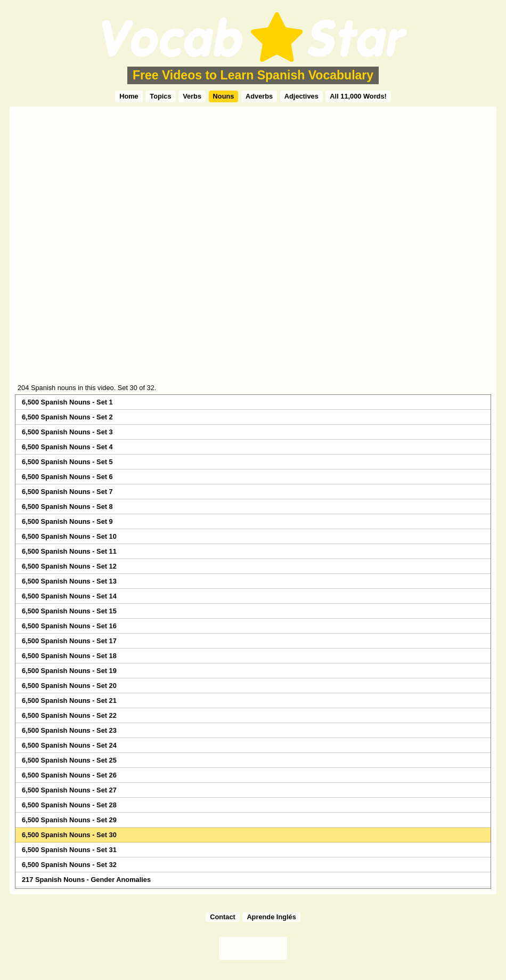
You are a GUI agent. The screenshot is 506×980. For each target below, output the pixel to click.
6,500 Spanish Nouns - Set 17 (69, 641)
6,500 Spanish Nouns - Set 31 (69, 850)
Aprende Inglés (271, 917)
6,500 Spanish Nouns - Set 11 (69, 551)
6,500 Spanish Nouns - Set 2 (67, 417)
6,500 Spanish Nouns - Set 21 (69, 700)
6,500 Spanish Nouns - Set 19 (69, 671)
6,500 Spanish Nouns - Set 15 (69, 611)
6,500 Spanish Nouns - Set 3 (67, 432)
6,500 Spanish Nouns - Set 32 (69, 865)
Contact (223, 917)
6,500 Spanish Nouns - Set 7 (67, 492)
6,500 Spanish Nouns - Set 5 (67, 462)
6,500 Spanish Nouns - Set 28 (69, 805)
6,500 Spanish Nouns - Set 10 (69, 536)
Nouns (224, 96)
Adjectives (301, 96)
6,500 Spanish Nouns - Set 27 (69, 790)
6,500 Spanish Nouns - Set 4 (67, 447)
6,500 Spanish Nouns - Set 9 (67, 521)
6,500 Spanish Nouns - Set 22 (69, 715)
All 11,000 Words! (358, 96)
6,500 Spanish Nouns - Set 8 (67, 507)
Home (129, 96)
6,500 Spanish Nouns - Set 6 (67, 477)
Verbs (192, 96)
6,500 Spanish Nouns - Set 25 (69, 760)
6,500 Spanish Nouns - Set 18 (69, 656)
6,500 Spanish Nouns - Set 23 (69, 730)
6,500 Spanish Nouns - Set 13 (69, 581)
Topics (160, 96)
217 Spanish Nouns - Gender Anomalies (86, 880)
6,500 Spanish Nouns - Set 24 (69, 745)
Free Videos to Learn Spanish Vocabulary (253, 75)
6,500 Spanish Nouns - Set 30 (69, 835)
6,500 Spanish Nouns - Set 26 (69, 775)
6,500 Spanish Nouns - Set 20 (69, 686)
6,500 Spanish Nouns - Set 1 (67, 402)
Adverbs (259, 96)
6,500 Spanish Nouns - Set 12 (69, 566)
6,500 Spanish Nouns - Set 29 (69, 820)
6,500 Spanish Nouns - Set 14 (69, 596)
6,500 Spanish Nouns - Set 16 (69, 626)
